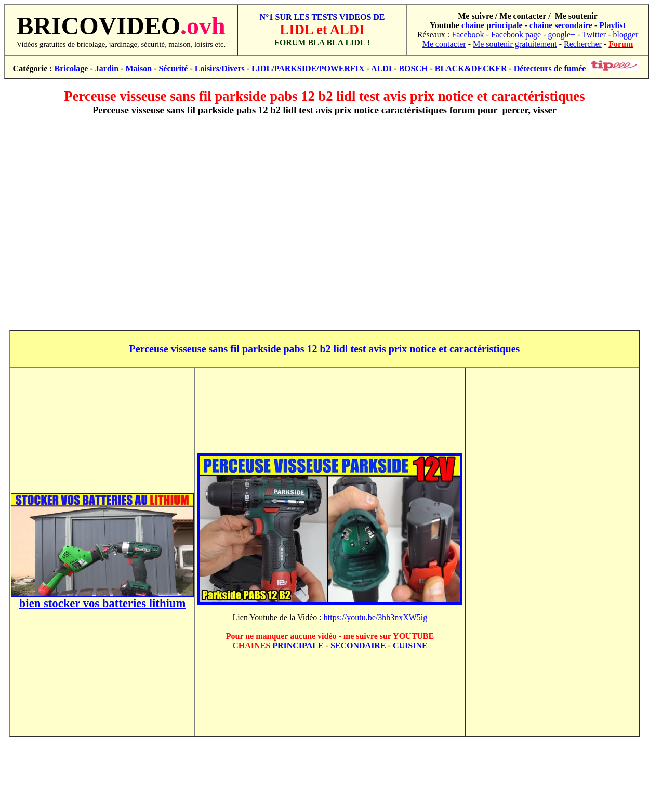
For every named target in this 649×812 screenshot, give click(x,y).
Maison (138, 68)
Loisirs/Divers (220, 68)
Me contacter (444, 44)
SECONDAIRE (358, 645)
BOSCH (413, 68)
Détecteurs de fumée (550, 68)
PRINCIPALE (298, 645)
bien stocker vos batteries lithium (103, 603)
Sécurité (173, 68)
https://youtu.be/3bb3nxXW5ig (376, 617)
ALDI (381, 68)
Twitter (594, 35)
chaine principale (492, 25)
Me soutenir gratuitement (515, 44)
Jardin (107, 68)
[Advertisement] (322, 223)
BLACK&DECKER (470, 68)
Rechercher (583, 44)
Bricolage (71, 68)
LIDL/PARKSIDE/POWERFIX (308, 68)
